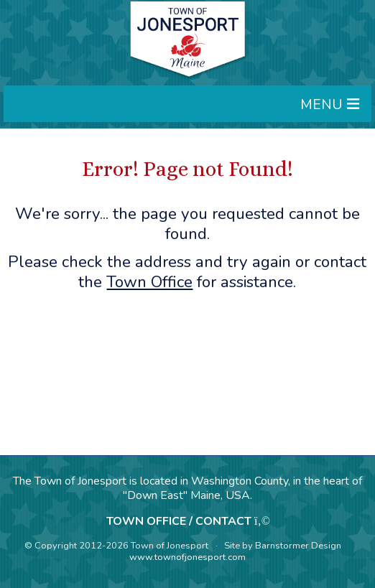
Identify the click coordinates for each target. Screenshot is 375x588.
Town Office (149, 282)
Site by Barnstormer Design (283, 546)
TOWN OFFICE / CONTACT (179, 521)
